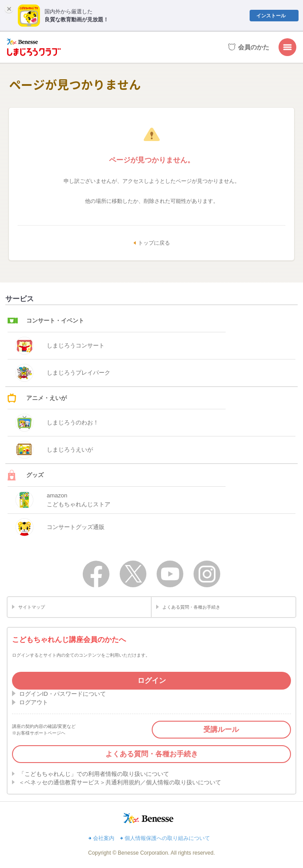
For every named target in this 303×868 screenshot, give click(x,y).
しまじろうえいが (54, 450)
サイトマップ (32, 607)
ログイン (152, 680)
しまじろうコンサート (60, 346)
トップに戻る (154, 243)
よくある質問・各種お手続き (191, 607)
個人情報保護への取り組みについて (167, 838)
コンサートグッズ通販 (60, 527)
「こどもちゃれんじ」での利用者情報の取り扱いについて (94, 774)
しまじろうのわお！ (57, 423)
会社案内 (104, 838)
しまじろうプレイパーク (63, 373)
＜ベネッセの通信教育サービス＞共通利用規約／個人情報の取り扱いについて (120, 782)
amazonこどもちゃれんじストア (63, 500)
